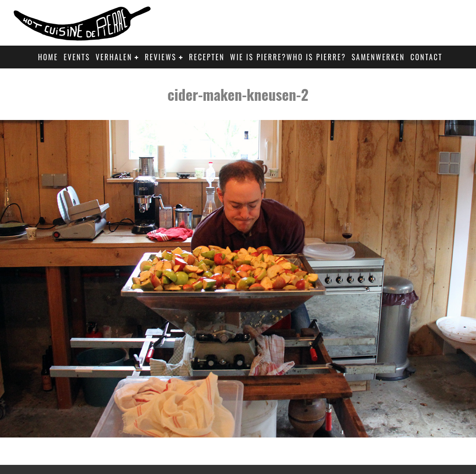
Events (77, 57)
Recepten (207, 57)
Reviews (160, 57)
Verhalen (114, 57)
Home (48, 57)
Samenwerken (378, 57)
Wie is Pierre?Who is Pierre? (288, 57)
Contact (426, 57)
